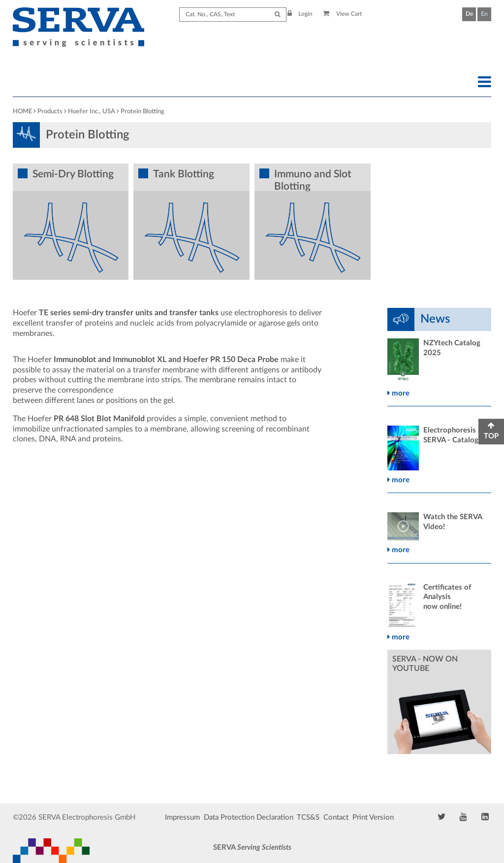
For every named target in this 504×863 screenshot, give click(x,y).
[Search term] (233, 15)
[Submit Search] (277, 15)
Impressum (182, 817)
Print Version (373, 817)
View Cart (342, 14)
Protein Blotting (142, 112)
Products (50, 112)
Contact (336, 817)
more (398, 393)
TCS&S (308, 817)
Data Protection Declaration (249, 817)
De (469, 14)
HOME (22, 112)
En (484, 14)
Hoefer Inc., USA (92, 112)
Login (300, 14)
